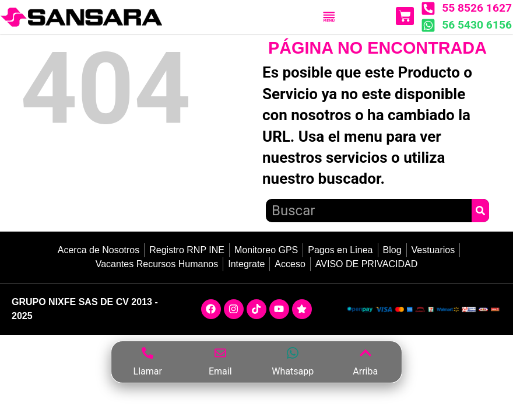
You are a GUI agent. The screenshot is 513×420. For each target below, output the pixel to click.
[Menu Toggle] (329, 17)
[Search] (480, 211)
